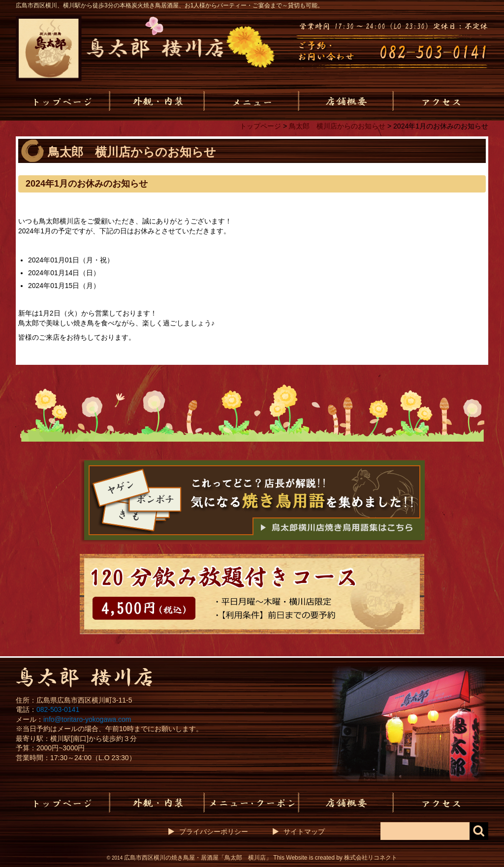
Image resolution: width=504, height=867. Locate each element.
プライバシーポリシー (214, 832)
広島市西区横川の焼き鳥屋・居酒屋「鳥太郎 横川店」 (198, 858)
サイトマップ (304, 832)
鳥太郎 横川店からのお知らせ (337, 126)
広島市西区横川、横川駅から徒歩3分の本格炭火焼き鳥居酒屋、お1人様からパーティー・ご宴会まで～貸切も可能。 (170, 5)
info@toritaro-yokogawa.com (87, 719)
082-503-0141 (58, 709)
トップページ (260, 126)
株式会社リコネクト (371, 858)
